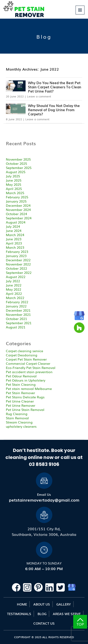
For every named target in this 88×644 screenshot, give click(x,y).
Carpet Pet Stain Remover (26, 359)
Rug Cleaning (17, 414)
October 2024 (16, 214)
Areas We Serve (67, 614)
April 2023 (14, 243)
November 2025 (18, 159)
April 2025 (14, 189)
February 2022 (17, 302)
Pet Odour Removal (21, 376)
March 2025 (15, 193)
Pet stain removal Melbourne (29, 389)
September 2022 (19, 272)
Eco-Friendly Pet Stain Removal (31, 368)
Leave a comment (39, 96)
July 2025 (13, 176)
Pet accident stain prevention (29, 372)
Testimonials (19, 614)
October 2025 (16, 163)
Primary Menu (80, 14)
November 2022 (18, 264)
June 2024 (14, 231)
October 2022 (16, 268)
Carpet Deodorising (22, 355)
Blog (42, 614)
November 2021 (18, 314)
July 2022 (13, 281)
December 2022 (18, 260)
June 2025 (14, 180)
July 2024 (13, 226)
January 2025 (16, 201)
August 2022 (16, 277)
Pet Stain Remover (20, 393)
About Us (42, 604)
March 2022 (15, 298)
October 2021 (16, 319)
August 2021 (16, 327)
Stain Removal (17, 418)
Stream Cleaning (19, 422)
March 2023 (15, 247)
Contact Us (44, 623)
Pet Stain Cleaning (21, 384)
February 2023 (17, 251)
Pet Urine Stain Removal (25, 410)
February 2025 (17, 197)
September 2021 (19, 323)
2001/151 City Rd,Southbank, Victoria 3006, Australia (44, 531)
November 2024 (18, 210)
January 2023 (16, 256)
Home (22, 604)
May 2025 (13, 184)
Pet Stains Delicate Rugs (25, 397)
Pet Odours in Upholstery (26, 380)
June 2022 (14, 285)
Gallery (64, 604)
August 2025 (16, 172)
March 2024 (15, 235)
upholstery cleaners (21, 426)
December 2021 (18, 310)
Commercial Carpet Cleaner (28, 363)
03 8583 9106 (44, 464)
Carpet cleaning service (25, 351)
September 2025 (19, 168)
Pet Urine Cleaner (20, 401)
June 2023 (14, 239)
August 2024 (16, 222)
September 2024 (19, 218)
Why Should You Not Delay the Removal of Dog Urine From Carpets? (54, 110)
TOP (80, 622)
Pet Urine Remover (21, 405)
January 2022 (16, 306)
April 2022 (14, 293)
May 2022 (13, 289)
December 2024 (18, 205)
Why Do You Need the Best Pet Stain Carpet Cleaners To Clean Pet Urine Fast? (55, 87)
